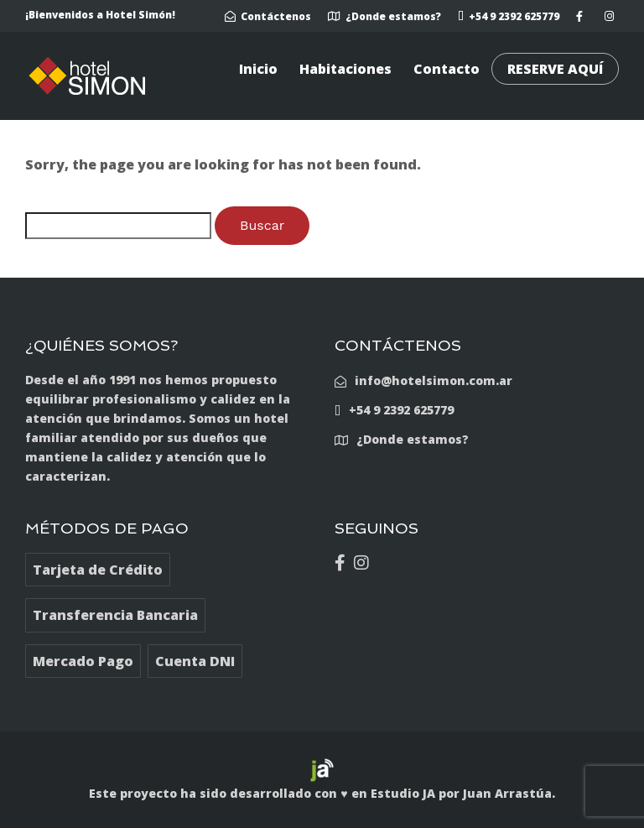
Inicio (258, 69)
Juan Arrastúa (507, 793)
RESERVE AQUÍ (555, 69)
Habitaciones (345, 69)
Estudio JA (403, 793)
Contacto (447, 69)
